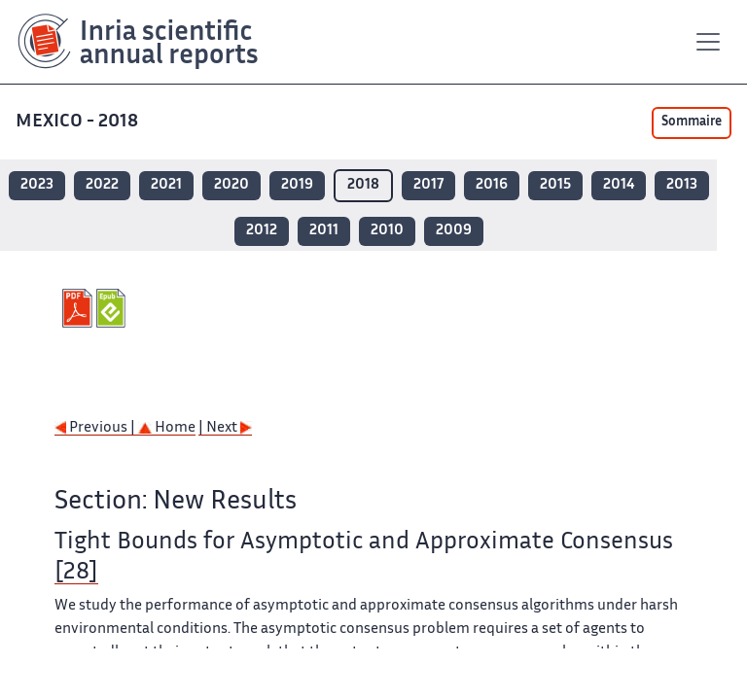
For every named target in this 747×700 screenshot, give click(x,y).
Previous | (96, 428)
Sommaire (692, 122)
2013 (682, 185)
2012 (262, 231)
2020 (231, 185)
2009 (454, 231)
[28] (76, 573)
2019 (297, 185)
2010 (387, 231)
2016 (492, 185)
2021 (166, 185)
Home (167, 428)
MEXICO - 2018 (79, 122)
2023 (37, 185)
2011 (324, 231)
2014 (619, 185)
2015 (555, 185)
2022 (102, 185)
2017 (428, 185)
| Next (225, 428)
